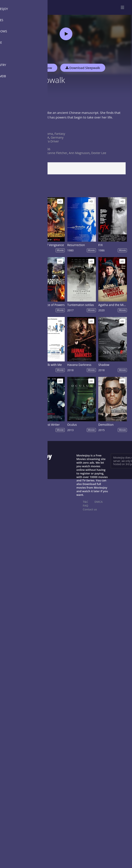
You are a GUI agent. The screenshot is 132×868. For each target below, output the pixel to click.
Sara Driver (51, 141)
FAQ (86, 506)
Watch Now (44, 68)
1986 (47, 149)
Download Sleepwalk (83, 68)
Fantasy (60, 134)
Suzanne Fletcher (55, 153)
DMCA (98, 502)
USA (46, 137)
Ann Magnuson (79, 153)
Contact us (90, 509)
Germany (57, 137)
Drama (48, 134)
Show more (14, 126)
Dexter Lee (99, 153)
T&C (85, 502)
